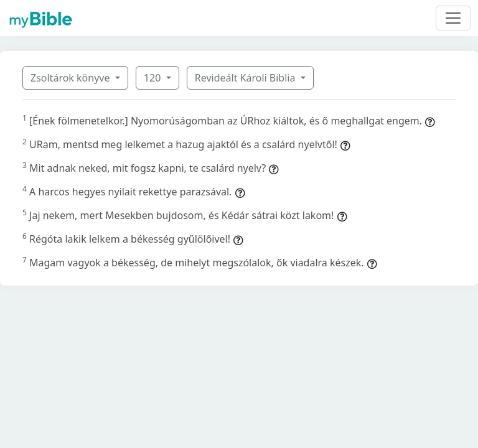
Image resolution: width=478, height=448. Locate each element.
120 (154, 78)
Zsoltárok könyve (72, 78)
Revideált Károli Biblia (246, 78)
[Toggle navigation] (453, 18)
